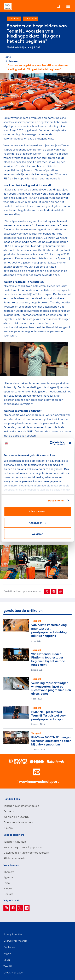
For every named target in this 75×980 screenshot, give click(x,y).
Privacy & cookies (13, 934)
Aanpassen (38, 523)
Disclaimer (9, 947)
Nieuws (14, 61)
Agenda (8, 877)
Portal (7, 883)
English (7, 953)
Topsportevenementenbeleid (21, 806)
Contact (8, 894)
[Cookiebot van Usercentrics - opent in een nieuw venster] (50, 443)
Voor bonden (11, 865)
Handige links (12, 799)
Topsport (14, 19)
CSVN (7, 960)
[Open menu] (67, 6)
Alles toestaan (38, 511)
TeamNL (8, 966)
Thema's (9, 872)
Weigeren (37, 534)
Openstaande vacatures (18, 822)
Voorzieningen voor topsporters (23, 847)
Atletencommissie (14, 858)
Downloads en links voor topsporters (26, 853)
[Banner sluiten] (70, 443)
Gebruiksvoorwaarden (15, 941)
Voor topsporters (14, 835)
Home (7, 57)
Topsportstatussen (15, 842)
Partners (9, 811)
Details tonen (56, 500)
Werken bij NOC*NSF (17, 817)
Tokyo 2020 (30, 19)
